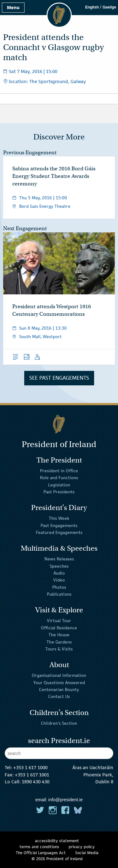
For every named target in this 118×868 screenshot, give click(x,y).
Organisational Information (59, 675)
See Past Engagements (59, 378)
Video (59, 580)
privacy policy (82, 847)
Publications (59, 594)
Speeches (59, 566)
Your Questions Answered (59, 682)
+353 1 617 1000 (30, 767)
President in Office (59, 471)
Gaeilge (109, 7)
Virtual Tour (59, 621)
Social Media (87, 853)
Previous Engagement (30, 153)
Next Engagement (25, 228)
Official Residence (59, 628)
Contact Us (59, 696)
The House (59, 635)
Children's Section (59, 723)
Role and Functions (59, 478)
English (92, 7)
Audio (59, 573)
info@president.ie (66, 800)
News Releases (59, 559)
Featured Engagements (59, 532)
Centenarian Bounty (59, 689)
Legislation (59, 485)
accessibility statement (57, 841)
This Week (59, 518)
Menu (13, 7)
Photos (59, 587)
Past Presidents (59, 492)
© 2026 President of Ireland (57, 859)
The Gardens (59, 642)
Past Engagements (59, 525)
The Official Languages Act (41, 853)
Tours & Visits (59, 649)
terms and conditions (39, 847)
